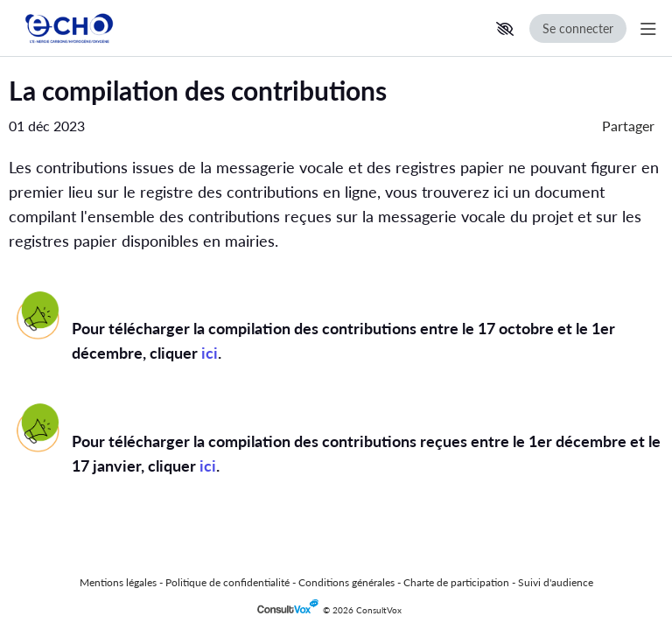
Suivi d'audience (556, 582)
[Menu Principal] (645, 28)
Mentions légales (118, 582)
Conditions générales (346, 582)
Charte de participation (456, 582)
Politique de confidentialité (227, 582)
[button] (505, 29)
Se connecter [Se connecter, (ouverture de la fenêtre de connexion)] (578, 28)
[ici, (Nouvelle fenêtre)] (210, 353)
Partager (628, 126)
